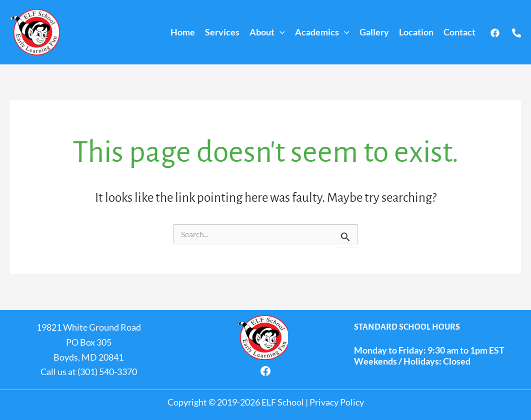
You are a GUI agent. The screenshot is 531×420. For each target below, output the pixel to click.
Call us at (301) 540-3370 (89, 372)
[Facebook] (495, 33)
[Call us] (516, 33)
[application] (280, 32)
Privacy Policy (337, 402)
